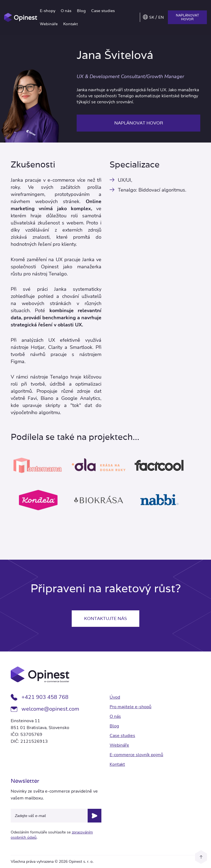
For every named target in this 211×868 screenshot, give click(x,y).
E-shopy (48, 11)
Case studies (103, 11)
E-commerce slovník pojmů (136, 755)
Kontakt (70, 24)
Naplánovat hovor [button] (187, 17)
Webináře (49, 24)
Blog (81, 11)
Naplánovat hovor (139, 123)
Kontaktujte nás (105, 618)
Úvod (115, 697)
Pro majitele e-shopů (131, 707)
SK (152, 17)
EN (161, 17)
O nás (66, 11)
